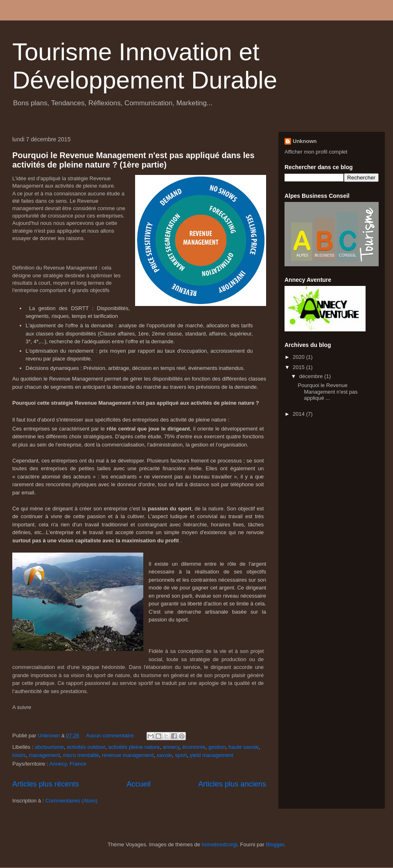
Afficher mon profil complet (316, 152)
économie (194, 747)
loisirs (19, 755)
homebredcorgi (220, 844)
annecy (171, 747)
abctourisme (49, 747)
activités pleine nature (134, 747)
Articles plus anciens (232, 784)
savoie (165, 755)
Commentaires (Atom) (71, 801)
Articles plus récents (46, 784)
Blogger (275, 844)
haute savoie (244, 747)
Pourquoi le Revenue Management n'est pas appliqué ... (327, 392)
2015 (299, 367)
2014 (299, 414)
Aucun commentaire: (111, 735)
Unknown (305, 141)
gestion (217, 747)
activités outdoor (86, 747)
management (44, 755)
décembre (312, 376)
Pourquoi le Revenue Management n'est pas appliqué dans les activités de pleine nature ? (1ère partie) (133, 160)
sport (181, 755)
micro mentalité (81, 755)
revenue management (128, 755)
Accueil (139, 784)
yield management (212, 755)
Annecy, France (68, 764)
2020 (299, 357)
